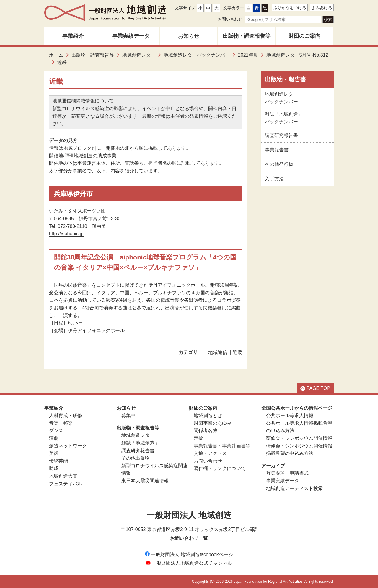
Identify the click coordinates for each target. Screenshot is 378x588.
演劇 (54, 438)
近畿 (237, 352)
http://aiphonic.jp (66, 234)
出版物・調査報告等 (247, 36)
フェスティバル (66, 484)
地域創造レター (139, 55)
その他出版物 (136, 458)
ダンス (56, 431)
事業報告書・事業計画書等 (222, 446)
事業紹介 (73, 36)
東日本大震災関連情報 (145, 481)
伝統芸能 (58, 461)
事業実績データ (131, 36)
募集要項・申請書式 (287, 473)
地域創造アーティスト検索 (294, 488)
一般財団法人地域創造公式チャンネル (189, 563)
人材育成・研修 (66, 415)
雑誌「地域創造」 (140, 443)
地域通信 (218, 352)
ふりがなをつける (290, 8)
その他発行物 (279, 164)
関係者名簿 (206, 431)
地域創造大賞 (63, 476)
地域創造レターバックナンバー (197, 55)
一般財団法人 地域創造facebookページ (189, 554)
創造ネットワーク (68, 446)
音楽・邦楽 (61, 423)
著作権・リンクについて (220, 468)
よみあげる (322, 8)
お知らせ (189, 36)
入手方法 (274, 179)
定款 (198, 438)
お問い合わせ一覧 (189, 538)
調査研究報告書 (281, 135)
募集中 (128, 415)
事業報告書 (277, 150)
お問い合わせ (230, 19)
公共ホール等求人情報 (290, 415)
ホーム (56, 55)
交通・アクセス (210, 453)
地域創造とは (208, 415)
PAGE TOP (315, 388)
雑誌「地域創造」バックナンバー (284, 118)
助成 (54, 468)
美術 (54, 453)
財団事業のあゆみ (213, 423)
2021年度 (248, 55)
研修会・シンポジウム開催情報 (299, 438)
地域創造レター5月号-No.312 (297, 55)
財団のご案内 (304, 36)
